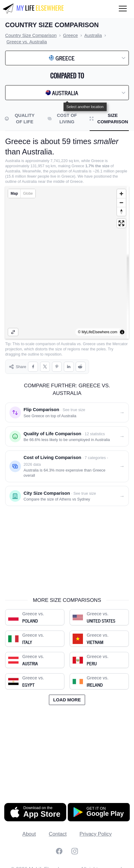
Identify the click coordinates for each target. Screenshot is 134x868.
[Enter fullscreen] (121, 223)
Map (14, 193)
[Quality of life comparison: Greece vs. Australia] (67, 431)
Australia (68, 344)
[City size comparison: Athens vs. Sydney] (67, 491)
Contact (58, 829)
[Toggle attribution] (122, 332)
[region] (67, 262)
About (29, 829)
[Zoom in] (121, 194)
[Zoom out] (121, 203)
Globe (28, 193)
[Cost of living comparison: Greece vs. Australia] (67, 461)
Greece (89, 344)
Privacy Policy (96, 829)
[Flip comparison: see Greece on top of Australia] (67, 407)
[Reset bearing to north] (121, 211)
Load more (67, 695)
